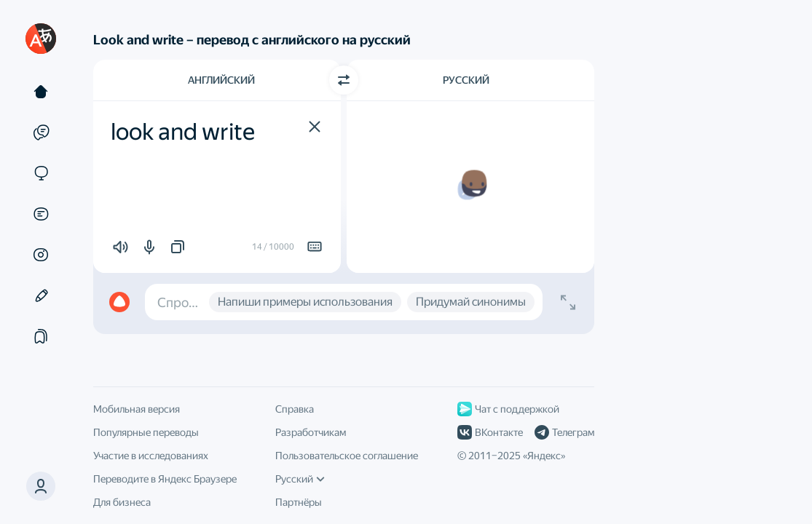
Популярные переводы (146, 432)
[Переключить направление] (344, 80)
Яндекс (544, 456)
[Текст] (41, 92)
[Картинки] (41, 255)
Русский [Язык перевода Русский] (466, 80)
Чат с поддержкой (508, 409)
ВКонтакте (490, 432)
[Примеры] (41, 132)
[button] (315, 127)
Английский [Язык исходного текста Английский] (221, 80)
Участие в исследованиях (151, 456)
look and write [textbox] (183, 132)
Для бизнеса (122, 502)
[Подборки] (41, 336)
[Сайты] (41, 173)
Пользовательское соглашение (347, 456)
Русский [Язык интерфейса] (300, 479)
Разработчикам (311, 432)
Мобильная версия (137, 409)
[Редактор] (41, 295)
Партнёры (299, 502)
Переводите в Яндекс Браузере (165, 479)
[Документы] (41, 214)
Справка (295, 409)
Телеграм (564, 432)
